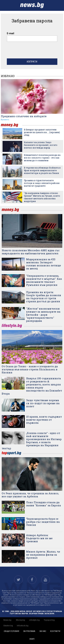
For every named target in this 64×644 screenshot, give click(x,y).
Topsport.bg (49, 620)
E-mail (10, 33)
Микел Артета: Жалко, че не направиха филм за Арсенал (43, 555)
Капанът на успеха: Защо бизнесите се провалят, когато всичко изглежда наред (41, 145)
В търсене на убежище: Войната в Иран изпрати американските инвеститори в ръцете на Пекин (42, 170)
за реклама (29, 631)
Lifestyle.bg (34, 620)
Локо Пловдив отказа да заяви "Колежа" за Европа (44, 504)
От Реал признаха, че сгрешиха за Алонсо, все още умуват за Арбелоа (30, 495)
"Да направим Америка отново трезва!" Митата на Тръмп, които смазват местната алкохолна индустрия (42, 197)
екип (32, 639)
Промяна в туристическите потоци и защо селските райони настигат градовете (42, 183)
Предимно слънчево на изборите (24, 116)
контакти (55, 631)
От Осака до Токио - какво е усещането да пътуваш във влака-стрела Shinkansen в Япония (30, 369)
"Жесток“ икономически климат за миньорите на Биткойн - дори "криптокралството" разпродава (43, 315)
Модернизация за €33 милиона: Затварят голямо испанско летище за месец (44, 264)
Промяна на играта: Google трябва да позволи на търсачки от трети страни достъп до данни (44, 297)
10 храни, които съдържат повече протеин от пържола (44, 420)
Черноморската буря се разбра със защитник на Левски (43, 522)
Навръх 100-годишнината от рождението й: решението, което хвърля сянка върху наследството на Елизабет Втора (32, 386)
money (12, 125)
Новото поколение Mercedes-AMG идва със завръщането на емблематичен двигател (31, 252)
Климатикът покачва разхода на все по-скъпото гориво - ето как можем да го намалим (42, 158)
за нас (43, 631)
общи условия (11, 631)
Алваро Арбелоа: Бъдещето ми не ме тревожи (39, 538)
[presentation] (33, 51)
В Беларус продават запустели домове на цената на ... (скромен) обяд (42, 132)
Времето (5, 120)
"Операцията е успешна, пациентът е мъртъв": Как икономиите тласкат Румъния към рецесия (44, 280)
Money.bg (20, 620)
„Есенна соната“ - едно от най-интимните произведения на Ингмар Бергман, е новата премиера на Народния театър (32, 441)
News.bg (7, 620)
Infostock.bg (23, 626)
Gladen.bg (8, 626)
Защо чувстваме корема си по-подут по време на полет (43, 403)
